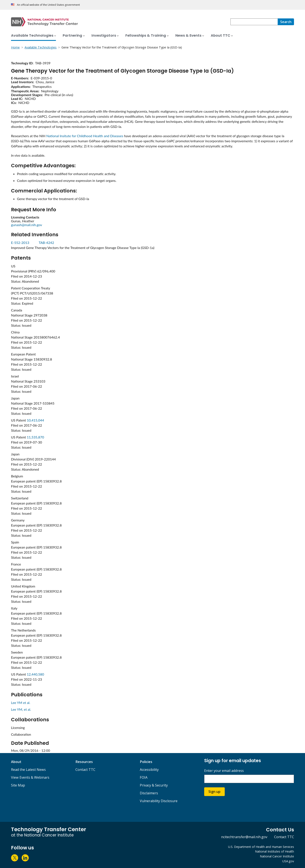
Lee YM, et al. (21, 709)
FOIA (144, 777)
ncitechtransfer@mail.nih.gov (244, 837)
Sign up (214, 792)
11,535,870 (36, 437)
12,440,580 (36, 674)
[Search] (286, 22)
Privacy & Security (154, 785)
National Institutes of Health (274, 851)
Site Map (18, 785)
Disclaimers (149, 793)
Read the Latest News (28, 770)
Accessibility (149, 770)
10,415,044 (36, 420)
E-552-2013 (21, 243)
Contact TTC (85, 770)
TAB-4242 (46, 243)
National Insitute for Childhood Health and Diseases (85, 136)
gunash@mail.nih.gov (27, 225)
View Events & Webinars (30, 777)
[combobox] (254, 22)
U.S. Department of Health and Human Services (261, 847)
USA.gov (288, 861)
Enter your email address (224, 771)
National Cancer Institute (277, 856)
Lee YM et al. (21, 703)
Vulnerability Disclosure (159, 801)
